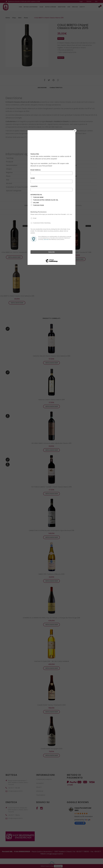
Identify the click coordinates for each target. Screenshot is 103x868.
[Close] (75, 131)
